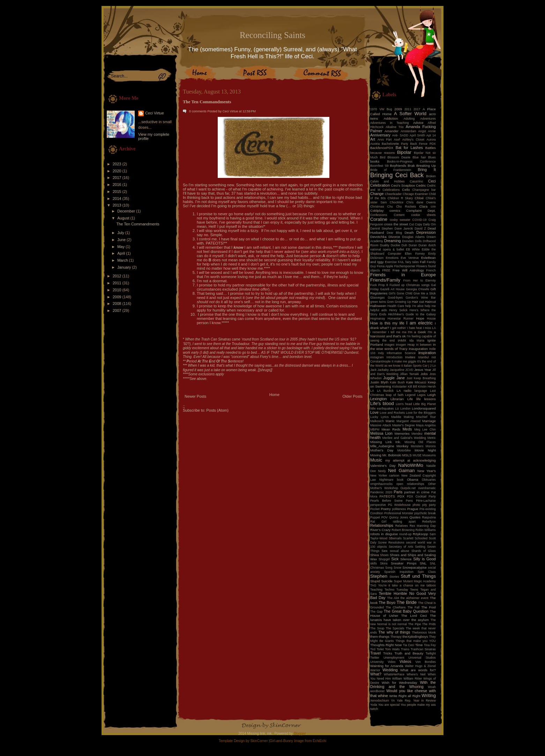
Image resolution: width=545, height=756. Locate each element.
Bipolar (404, 152)
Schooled (421, 538)
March (123, 260)
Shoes (384, 555)
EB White (413, 249)
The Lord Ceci (414, 616)
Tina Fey (430, 645)
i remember (378, 332)
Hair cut (418, 302)
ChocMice (397, 202)
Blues (432, 157)
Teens (414, 590)
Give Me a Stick (425, 293)
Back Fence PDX (423, 144)
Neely (382, 471)
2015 (118, 192)
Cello (406, 190)
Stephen (379, 576)
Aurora (431, 140)
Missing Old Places (420, 442)
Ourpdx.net (408, 488)
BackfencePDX (382, 148)
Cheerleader (393, 194)
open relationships (410, 484)
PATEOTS (387, 496)
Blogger (300, 733)
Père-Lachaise (426, 501)
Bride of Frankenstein (391, 170)
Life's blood (382, 403)
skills (374, 563)
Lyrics (385, 417)
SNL (423, 563)
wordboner (378, 691)
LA (372, 391)
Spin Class (427, 572)
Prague (413, 509)
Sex (385, 551)
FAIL (401, 262)
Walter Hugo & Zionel (420, 666)
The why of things (394, 632)
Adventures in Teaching (390, 123)
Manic (390, 421)
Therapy (396, 637)
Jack (373, 370)
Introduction (395, 357)
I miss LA (429, 328)
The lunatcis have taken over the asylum (403, 618)
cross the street (396, 224)
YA (393, 701)
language (421, 391)
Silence (406, 559)
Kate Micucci (416, 382)
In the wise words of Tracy (403, 347)
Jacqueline (397, 370)
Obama (412, 480)
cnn (433, 207)
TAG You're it (380, 585)
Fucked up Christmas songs (409, 285)
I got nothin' (398, 328)
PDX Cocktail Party (421, 496)
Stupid (375, 581)
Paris (398, 492)
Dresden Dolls (412, 241)
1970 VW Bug (381, 109)
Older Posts (353, 396)
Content (399, 215)
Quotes (415, 517)
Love (374, 412)
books (375, 161)
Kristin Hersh (427, 387)
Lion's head (404, 404)
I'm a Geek (417, 332)
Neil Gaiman (401, 470)
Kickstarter (400, 387)
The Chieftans (395, 607)
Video (391, 662)
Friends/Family (385, 280)
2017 (118, 178)
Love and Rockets (393, 413)
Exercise (391, 262)
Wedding (390, 670)
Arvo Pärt (385, 140)
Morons (431, 446)
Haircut (430, 302)
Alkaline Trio (395, 127)
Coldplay (377, 211)
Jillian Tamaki (409, 374)
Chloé (419, 198)
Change (377, 194)
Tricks (388, 653)
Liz (397, 409)
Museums (429, 455)
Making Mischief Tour (420, 417)
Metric (432, 438)
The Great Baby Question (406, 611)
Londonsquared (424, 408)
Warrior (375, 670)
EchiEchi (319, 741)
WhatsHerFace (394, 674)
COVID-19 (420, 220)
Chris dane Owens (421, 202)
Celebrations (391, 190)
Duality (385, 245)
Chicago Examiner (415, 194)
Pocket (375, 509)
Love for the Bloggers (421, 413)
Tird (373, 649)
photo (416, 505)
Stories (394, 577)
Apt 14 (431, 135)
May (121, 247)
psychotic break (425, 513)
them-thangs (380, 637)
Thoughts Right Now (386, 645)
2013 (118, 205)
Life (410, 399)
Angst (422, 131)
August (124, 218)
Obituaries (429, 480)
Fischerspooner (405, 266)
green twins (378, 302)
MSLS (407, 455)
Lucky (374, 417)
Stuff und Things (418, 576)
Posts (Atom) (217, 410)
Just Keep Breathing (421, 378)
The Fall (413, 607)
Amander (391, 131)
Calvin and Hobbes (387, 181)
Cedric (421, 185)
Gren (390, 302)
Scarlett (408, 538)
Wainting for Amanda (387, 666)
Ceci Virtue (155, 113)
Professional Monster (399, 513)
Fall (423, 262)
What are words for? (418, 670)
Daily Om (429, 224)
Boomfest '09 (379, 166)
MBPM (375, 429)
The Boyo (387, 602)
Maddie (396, 417)
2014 (118, 199)
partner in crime (417, 492)
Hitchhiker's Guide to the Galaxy (412, 314)
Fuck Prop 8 (379, 285)
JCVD (409, 370)
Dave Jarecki (404, 229)
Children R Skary (400, 198)
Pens (409, 501)
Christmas (377, 207)
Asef (397, 140)
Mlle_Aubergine (382, 446)
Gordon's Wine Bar (421, 298)
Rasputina (429, 517)
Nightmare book (391, 480)
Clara (424, 206)
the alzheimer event (415, 598)
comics (395, 211)
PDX (401, 496)
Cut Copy (416, 224)
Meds (407, 429)
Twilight (431, 653)
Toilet (380, 649)
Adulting (409, 119)
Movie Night (425, 450)
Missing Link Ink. (386, 442)
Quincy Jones (399, 517)
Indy (381, 353)
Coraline (379, 219)
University (377, 662)
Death (409, 233)
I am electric (419, 323)
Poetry (386, 509)
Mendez (417, 434)
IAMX (402, 340)
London (405, 409)
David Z (420, 229)
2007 (118, 310)
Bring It (427, 170)
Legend (410, 395)
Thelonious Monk (424, 633)
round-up (405, 534)
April (122, 253)
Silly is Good (424, 559)
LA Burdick (385, 391)
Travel (375, 653)
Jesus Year (423, 370)
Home (274, 395)
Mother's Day (382, 450)
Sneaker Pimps (404, 563)
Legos (421, 395)
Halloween (378, 306)
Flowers (422, 266)
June (122, 240)
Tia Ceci (409, 645)
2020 (118, 171)
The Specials (395, 628)
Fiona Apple (385, 266)
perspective (378, 505)
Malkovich (377, 421)
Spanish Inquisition (399, 572)
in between (424, 345)
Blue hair (419, 157)
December (127, 211)
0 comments (198, 111)
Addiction (391, 118)
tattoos (431, 585)
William (397, 679)
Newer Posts (195, 396)
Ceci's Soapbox (403, 185)
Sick (395, 559)
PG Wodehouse (399, 505)
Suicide (387, 581)
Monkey (402, 446)
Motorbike (404, 450)
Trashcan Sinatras (423, 649)
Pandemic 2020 (381, 492)
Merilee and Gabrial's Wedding (404, 438)
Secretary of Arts (401, 547)
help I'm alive (414, 306)
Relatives (402, 526)
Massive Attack (381, 425)
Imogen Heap (405, 345)
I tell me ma (397, 332)
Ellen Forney (415, 254)
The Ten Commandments (138, 224)
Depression (426, 232)
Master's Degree (404, 425)
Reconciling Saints (272, 35)
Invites (410, 357)
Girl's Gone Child (401, 293)
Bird (383, 157)
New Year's (427, 471)
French (431, 270)
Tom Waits (393, 649)
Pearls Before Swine (386, 501)
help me (430, 306)
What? (376, 674)
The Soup (377, 628)
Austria (375, 144)
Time (419, 645)
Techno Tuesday (396, 590)
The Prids (429, 624)
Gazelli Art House (392, 289)
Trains (405, 649)
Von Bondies (426, 662)
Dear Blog (394, 233)
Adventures (428, 119)
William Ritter (413, 679)
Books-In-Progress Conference (411, 162)
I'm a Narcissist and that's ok (403, 334)
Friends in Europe (403, 275)
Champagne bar (424, 190)
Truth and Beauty (409, 653)
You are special (389, 705)
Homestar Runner (401, 319)
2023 (118, 164)
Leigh (432, 395)
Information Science (401, 353)
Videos (405, 661)
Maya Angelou (426, 425)
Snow (397, 568)
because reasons (383, 153)
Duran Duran (418, 245)
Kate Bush (397, 382)
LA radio (404, 391)
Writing (429, 695)
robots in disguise (384, 534)
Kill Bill (412, 387)
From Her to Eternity (420, 280)
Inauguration (418, 349)
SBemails (395, 538)
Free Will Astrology (408, 270)
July (121, 233)
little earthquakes (382, 409)
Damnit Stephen (382, 229)
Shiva (375, 555)
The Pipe (415, 624)
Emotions (392, 258)
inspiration (427, 353)
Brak (411, 166)
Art (373, 139)
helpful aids (379, 310)
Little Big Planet (425, 404)
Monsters (417, 446)
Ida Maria (417, 340)
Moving (376, 455)
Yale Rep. (404, 701)
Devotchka (378, 237)
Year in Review (424, 701)
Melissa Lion (381, 433)
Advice (418, 123)
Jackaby (383, 370)
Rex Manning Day (423, 526)
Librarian (397, 399)
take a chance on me (408, 585)
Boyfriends (398, 166)
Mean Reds (391, 429)
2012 (118, 276)
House (431, 319)
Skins (384, 563)
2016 (118, 185)
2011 (118, 283)
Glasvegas (378, 298)
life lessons (426, 399)
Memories (402, 433)
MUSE (417, 455)
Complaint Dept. (421, 211)
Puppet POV (379, 517)
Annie (432, 131)
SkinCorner (259, 741)
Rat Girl (378, 522)
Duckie (395, 245)
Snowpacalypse (415, 567)
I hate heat (415, 328)
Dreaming (393, 241)
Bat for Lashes (409, 148)
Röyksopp (420, 534)
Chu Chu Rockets (402, 207)
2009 (118, 297)
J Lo (433, 366)
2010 (118, 290)
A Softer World (410, 114)
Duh (404, 245)
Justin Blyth (379, 382)
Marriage (429, 421)
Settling (420, 547)
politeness (399, 509)
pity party (429, 505)
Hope (420, 318)
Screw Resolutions (391, 542)
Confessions (379, 215)
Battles (431, 148)
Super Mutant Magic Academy (415, 581)
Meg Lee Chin (425, 429)
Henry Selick (398, 310)
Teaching (376, 590)
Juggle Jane (394, 378)
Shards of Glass (424, 551)
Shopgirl (384, 559)
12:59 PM (249, 111)
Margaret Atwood (408, 421)
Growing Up (403, 302)
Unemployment (394, 658)
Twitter (375, 658)
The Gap (376, 612)
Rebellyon (429, 522)
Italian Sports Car (416, 366)
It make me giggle (404, 361)
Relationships (382, 525)
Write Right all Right (405, 696)
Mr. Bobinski (392, 455)
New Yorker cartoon (385, 476)
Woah (432, 687)
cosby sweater (400, 220)
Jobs (424, 374)
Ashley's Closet (413, 140)
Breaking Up (426, 166)
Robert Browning (403, 530)
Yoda (374, 705)
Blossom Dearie (399, 157)
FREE (386, 270)
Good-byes (395, 298)
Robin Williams (426, 530)
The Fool (428, 607)
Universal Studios (422, 658)
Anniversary (380, 135)
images (389, 345)
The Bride (407, 602)
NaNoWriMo (411, 465)
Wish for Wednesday (399, 683)
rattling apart (404, 522)
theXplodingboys (415, 637)
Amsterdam (408, 131)
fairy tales (412, 262)
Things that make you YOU (416, 641)
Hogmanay (378, 319)
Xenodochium (380, 701)
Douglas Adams (414, 237)
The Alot (393, 598)
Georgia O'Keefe (417, 289)
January (125, 267)
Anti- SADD (400, 135)
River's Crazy (380, 530)
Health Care (396, 306)
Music (376, 460)
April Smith (417, 135)
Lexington (379, 399)
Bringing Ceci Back (397, 175)
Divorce (394, 237)
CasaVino (416, 181)
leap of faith (395, 395)
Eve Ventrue (410, 258)
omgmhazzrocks (381, 484)
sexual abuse (400, 551)
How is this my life (387, 323)
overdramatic (427, 488)
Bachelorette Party (395, 144)
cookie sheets (424, 215)
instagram (377, 357)
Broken (431, 176)
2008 (118, 304)
